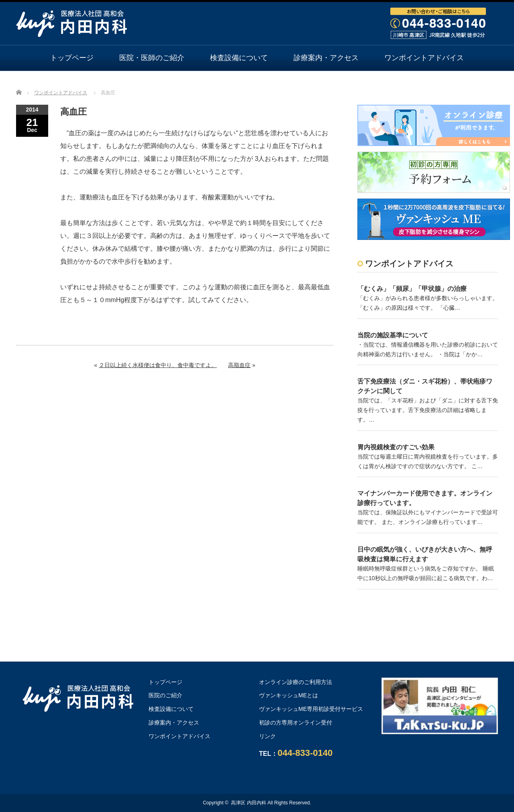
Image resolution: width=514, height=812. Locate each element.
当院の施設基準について (393, 335)
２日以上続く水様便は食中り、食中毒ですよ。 (158, 365)
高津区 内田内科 (248, 803)
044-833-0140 (305, 753)
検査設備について (239, 58)
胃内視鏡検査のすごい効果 (396, 447)
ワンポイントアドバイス (424, 58)
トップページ (72, 58)
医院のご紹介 (165, 695)
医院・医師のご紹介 (152, 58)
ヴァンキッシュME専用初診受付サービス (311, 709)
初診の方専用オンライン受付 (296, 723)
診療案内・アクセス (326, 58)
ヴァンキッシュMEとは (289, 695)
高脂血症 (239, 365)
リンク (267, 736)
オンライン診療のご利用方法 (257, 83)
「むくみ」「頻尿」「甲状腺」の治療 (412, 289)
